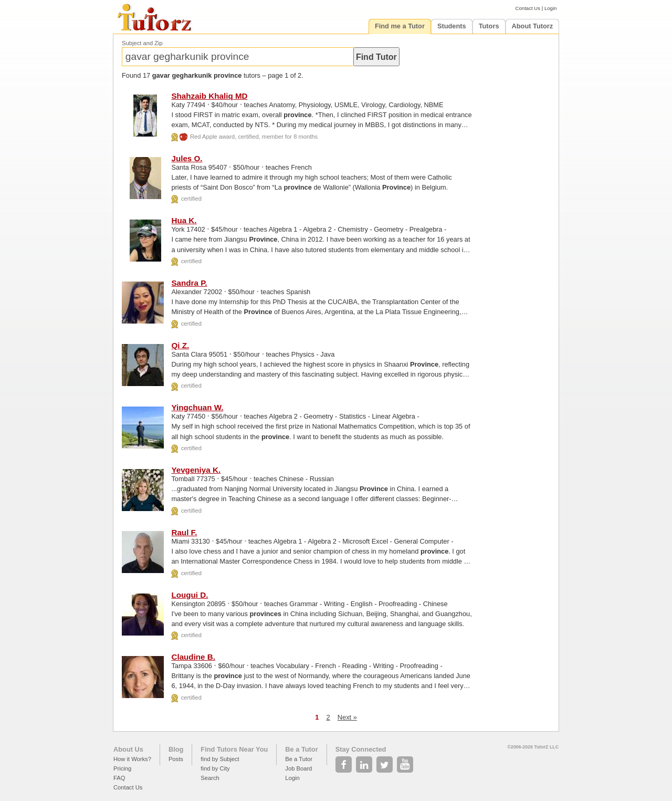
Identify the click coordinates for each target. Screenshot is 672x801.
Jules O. (187, 158)
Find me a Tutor (400, 26)
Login (550, 8)
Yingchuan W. (197, 407)
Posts (176, 759)
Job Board (298, 768)
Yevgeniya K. (196, 470)
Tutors (489, 26)
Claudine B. (193, 657)
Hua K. (184, 220)
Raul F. (184, 532)
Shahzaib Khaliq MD (209, 96)
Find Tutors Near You (234, 749)
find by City (215, 768)
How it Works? (132, 759)
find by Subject (220, 759)
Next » (347, 717)
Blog (176, 749)
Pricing (122, 768)
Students (452, 26)
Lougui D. (190, 595)
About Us (128, 749)
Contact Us (528, 8)
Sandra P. (189, 283)
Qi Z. (180, 345)
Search (210, 778)
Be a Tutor (301, 749)
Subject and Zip (142, 43)
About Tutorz (533, 26)
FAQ (119, 778)
